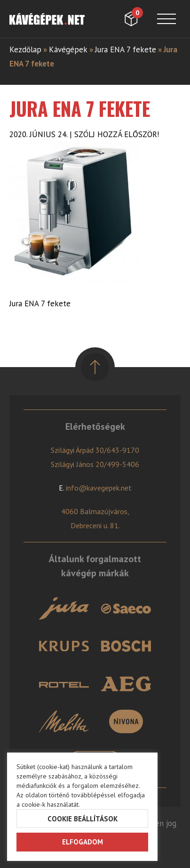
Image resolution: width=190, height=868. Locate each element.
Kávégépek (68, 49)
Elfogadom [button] (83, 842)
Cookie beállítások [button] (83, 819)
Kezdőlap (25, 49)
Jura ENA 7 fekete (126, 49)
